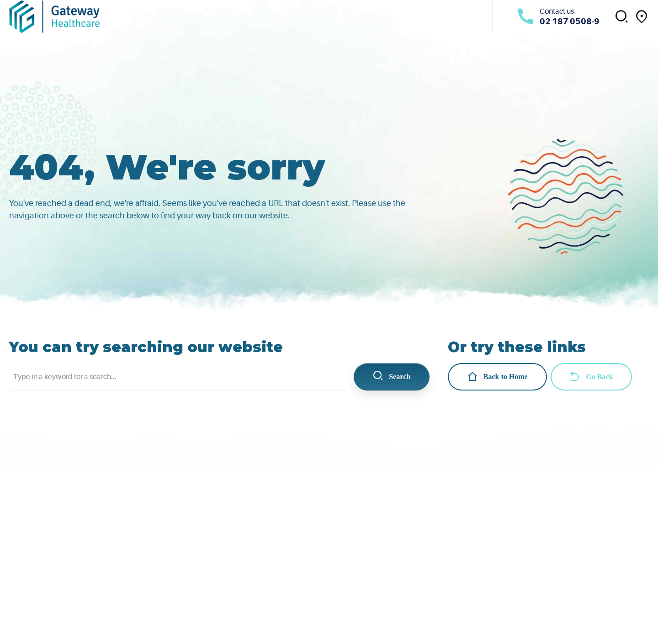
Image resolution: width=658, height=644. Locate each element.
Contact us (557, 11)
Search (391, 377)
